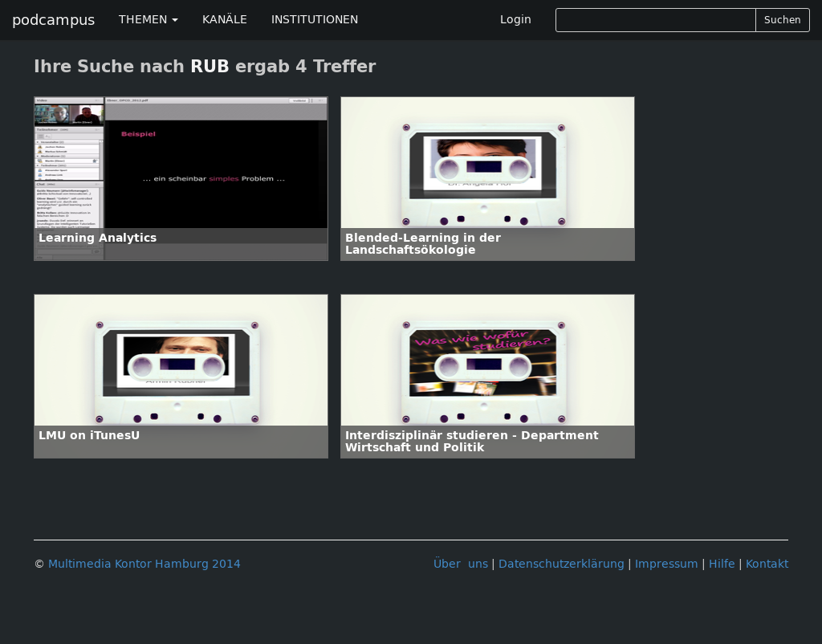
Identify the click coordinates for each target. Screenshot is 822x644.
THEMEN (149, 20)
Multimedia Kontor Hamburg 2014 (144, 564)
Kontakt (767, 564)
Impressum (667, 564)
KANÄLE (225, 20)
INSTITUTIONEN (315, 20)
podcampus (53, 20)
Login (516, 20)
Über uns (461, 564)
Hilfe (722, 564)
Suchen (783, 20)
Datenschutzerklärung (562, 564)
